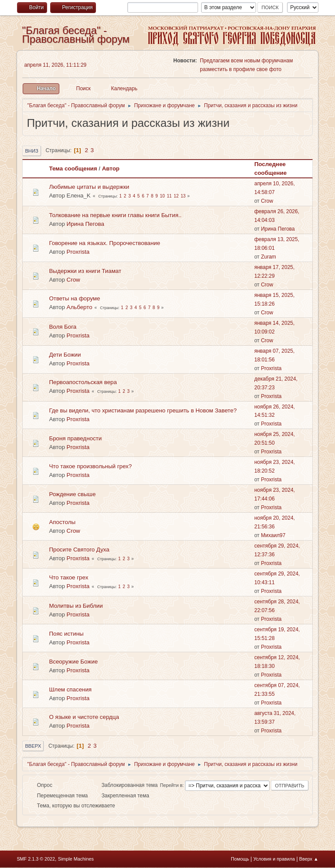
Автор (111, 168)
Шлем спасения (70, 689)
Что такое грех (68, 577)
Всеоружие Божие (73, 662)
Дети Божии (65, 355)
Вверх (33, 746)
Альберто (80, 307)
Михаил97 (273, 535)
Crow (267, 201)
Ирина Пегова (85, 224)
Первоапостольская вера (83, 382)
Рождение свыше (72, 494)
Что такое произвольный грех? (90, 466)
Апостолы (62, 522)
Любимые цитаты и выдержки (89, 187)
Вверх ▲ (309, 859)
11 (169, 196)
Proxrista (78, 252)
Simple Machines (76, 859)
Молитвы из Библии (76, 606)
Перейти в (171, 785)
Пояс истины (66, 634)
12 (176, 196)
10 (162, 196)
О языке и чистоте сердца (84, 717)
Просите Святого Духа (79, 550)
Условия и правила (274, 859)
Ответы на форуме (74, 298)
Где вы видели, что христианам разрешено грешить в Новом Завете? (143, 410)
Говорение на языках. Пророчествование (104, 243)
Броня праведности (75, 438)
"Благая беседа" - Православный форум (76, 35)
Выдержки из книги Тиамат (85, 271)
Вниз (31, 151)
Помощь (240, 859)
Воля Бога (63, 327)
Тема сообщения (73, 168)
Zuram (268, 257)
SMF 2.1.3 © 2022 (36, 859)
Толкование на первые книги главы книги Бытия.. (115, 215)
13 (183, 196)
